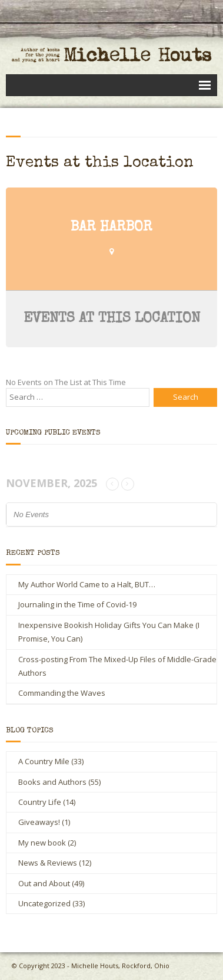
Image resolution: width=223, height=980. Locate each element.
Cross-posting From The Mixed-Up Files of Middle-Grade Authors (117, 666)
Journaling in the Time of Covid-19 (77, 604)
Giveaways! (39, 822)
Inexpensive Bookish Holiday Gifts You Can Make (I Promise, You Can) (109, 632)
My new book (42, 843)
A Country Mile (44, 761)
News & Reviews (48, 863)
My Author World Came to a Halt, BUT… (87, 584)
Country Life (40, 802)
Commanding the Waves (62, 693)
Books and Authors (52, 782)
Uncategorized (44, 903)
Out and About (44, 883)
